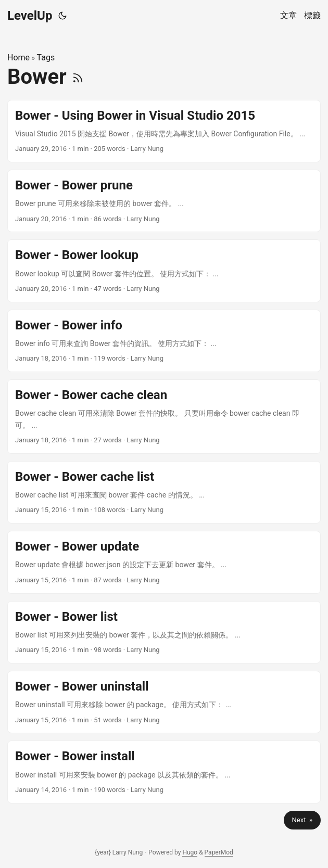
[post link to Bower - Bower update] (164, 562)
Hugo (190, 852)
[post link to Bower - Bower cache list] (164, 492)
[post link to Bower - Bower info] (164, 341)
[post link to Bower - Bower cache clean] (164, 417)
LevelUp (30, 16)
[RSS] (78, 77)
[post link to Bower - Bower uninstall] (164, 702)
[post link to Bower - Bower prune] (164, 201)
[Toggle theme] (62, 16)
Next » (302, 820)
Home (18, 58)
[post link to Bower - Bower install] (164, 772)
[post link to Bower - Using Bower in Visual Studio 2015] (164, 131)
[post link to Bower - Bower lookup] (164, 271)
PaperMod (219, 852)
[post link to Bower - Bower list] (164, 632)
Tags (46, 58)
